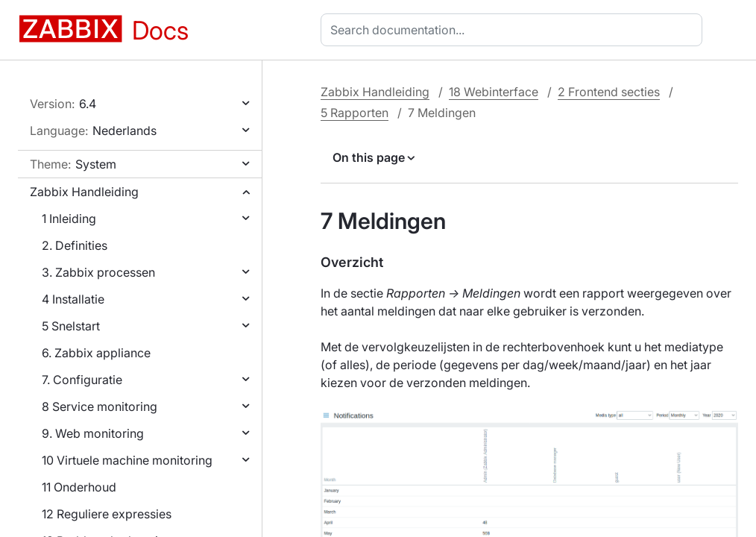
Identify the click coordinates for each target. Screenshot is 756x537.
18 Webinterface (494, 92)
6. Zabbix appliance (96, 353)
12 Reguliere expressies (107, 514)
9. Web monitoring (93, 433)
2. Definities (75, 245)
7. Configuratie (82, 380)
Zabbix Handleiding (84, 192)
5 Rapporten (355, 113)
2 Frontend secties (609, 92)
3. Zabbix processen (98, 272)
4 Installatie (73, 299)
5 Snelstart (71, 326)
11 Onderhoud (79, 487)
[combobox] (514, 30)
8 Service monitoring (100, 406)
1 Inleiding (69, 219)
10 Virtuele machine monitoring (127, 460)
